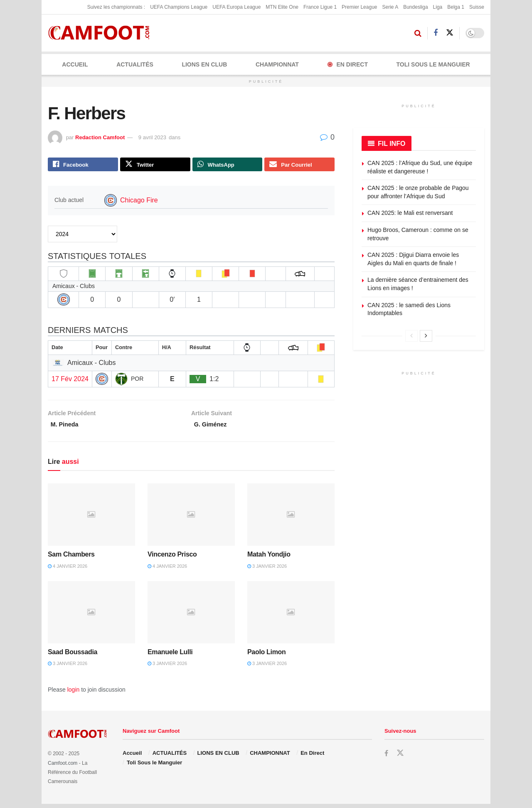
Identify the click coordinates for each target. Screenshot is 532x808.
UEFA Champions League (179, 7)
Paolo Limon (266, 656)
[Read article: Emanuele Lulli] (191, 616)
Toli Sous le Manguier (433, 64)
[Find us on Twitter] (450, 33)
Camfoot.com (63, 767)
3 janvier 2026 (267, 570)
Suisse (477, 7)
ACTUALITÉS (135, 64)
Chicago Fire (139, 202)
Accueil (75, 64)
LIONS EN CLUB (204, 64)
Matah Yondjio (269, 558)
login (74, 694)
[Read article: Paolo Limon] (291, 616)
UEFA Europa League (236, 7)
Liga (438, 7)
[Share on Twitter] (155, 165)
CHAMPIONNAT (277, 64)
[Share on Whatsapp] (228, 165)
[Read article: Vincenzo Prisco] (191, 519)
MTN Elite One (282, 7)
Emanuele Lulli (170, 656)
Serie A (390, 7)
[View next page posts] (426, 336)
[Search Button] (418, 33)
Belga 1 (456, 7)
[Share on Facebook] (83, 165)
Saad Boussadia (73, 656)
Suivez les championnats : (116, 7)
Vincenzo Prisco (172, 558)
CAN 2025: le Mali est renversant (410, 213)
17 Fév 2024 (70, 381)
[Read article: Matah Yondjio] (291, 519)
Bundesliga (415, 7)
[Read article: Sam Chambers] (91, 519)
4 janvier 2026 (68, 570)
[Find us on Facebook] (436, 33)
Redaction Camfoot (100, 137)
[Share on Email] (299, 165)
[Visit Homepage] (102, 33)
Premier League (359, 7)
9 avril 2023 (152, 137)
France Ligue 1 (320, 7)
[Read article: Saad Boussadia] (91, 616)
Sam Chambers (71, 558)
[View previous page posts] (411, 336)
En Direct (348, 64)
